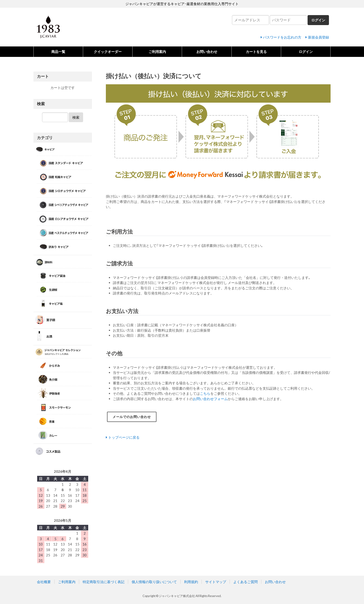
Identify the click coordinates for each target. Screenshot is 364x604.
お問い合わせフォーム (210, 399)
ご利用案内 (157, 52)
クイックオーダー (108, 52)
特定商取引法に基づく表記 (104, 582)
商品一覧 (58, 52)
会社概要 (44, 582)
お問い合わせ (207, 52)
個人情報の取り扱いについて (154, 582)
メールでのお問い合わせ (133, 417)
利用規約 (191, 582)
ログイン (306, 52)
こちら (205, 393)
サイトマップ (216, 582)
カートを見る (256, 52)
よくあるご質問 (245, 582)
